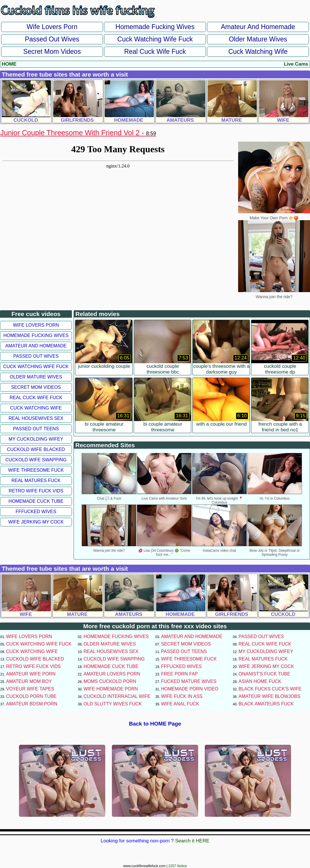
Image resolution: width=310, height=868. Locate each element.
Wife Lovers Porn (52, 27)
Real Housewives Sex (36, 418)
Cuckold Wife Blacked (36, 449)
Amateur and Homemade (258, 27)
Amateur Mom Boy (29, 681)
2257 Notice (178, 866)
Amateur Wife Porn (31, 674)
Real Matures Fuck (36, 480)
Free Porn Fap (179, 674)
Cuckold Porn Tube (31, 696)
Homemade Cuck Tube (36, 501)
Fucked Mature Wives (189, 681)
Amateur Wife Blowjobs (270, 696)
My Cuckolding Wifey (36, 439)
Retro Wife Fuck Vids (36, 491)
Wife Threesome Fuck (36, 470)
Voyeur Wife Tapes (30, 689)
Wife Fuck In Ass (182, 696)
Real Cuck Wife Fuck (155, 52)
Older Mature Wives (258, 39)
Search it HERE (192, 841)
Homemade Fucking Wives (155, 27)
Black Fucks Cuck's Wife (270, 689)
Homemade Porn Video (190, 689)
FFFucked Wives (36, 512)
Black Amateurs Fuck (266, 704)
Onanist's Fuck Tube (265, 674)
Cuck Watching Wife (258, 52)
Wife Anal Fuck (180, 704)
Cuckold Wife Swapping (36, 460)
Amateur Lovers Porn (112, 674)
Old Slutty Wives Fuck (113, 704)
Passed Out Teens (36, 429)
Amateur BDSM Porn (32, 704)
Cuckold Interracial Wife (117, 696)
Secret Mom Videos (52, 52)
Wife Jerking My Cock (36, 522)
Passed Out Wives (52, 39)
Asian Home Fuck (260, 681)
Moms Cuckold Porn (110, 681)
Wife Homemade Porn (111, 689)
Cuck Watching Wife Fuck (155, 39)
